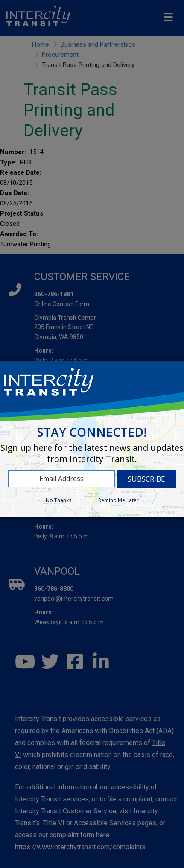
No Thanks (58, 500)
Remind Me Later (118, 500)
